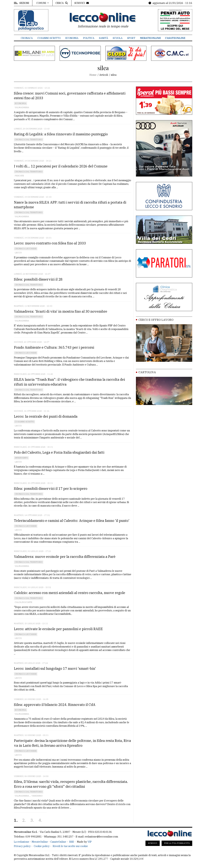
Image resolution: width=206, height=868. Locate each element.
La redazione (22, 842)
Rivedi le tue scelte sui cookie (70, 846)
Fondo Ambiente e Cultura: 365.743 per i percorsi (54, 347)
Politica (89, 38)
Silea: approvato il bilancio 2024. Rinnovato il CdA (55, 705)
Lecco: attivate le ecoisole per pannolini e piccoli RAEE (58, 629)
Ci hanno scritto (49, 38)
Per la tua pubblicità (177, 843)
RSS (72, 842)
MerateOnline (150, 38)
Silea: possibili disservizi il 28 (38, 279)
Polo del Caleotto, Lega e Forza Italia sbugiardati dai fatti (59, 452)
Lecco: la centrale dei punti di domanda (46, 416)
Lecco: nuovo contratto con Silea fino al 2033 (50, 243)
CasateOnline (175, 38)
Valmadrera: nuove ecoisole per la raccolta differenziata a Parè (65, 557)
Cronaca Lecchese (26, 249)
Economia (72, 38)
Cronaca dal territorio (29, 140)
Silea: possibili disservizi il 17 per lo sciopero (51, 488)
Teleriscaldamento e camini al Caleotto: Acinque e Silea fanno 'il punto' (72, 521)
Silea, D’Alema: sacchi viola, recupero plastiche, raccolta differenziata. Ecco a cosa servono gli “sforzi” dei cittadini (71, 784)
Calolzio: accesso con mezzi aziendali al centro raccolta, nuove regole (70, 593)
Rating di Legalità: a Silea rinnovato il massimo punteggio (61, 134)
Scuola (118, 38)
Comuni (42, 3)
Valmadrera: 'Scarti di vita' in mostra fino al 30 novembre (61, 311)
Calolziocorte (23, 602)
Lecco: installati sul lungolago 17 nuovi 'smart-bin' (55, 668)
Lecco (18, 253)
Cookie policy (42, 846)
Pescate (19, 176)
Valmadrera (22, 107)
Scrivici (153, 843)
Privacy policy (22, 846)
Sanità (104, 38)
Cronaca (27, 38)
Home (93, 75)
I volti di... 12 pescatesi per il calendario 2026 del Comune (61, 166)
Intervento (21, 458)
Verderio (37, 796)
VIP (90, 842)
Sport (131, 38)
